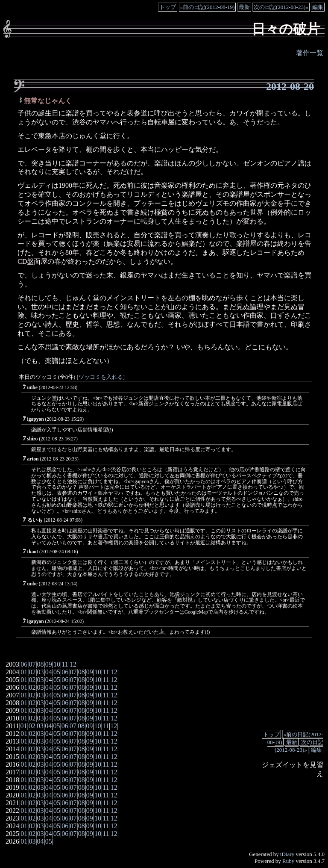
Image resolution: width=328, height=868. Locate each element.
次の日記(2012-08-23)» (281, 7)
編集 (318, 7)
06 (24, 664)
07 (32, 664)
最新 (244, 7)
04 (49, 672)
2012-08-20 (290, 86)
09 (49, 664)
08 (41, 664)
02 (32, 672)
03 (41, 672)
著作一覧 (310, 53)
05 (57, 672)
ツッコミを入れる (101, 377)
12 (73, 664)
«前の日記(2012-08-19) (208, 7)
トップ (168, 7)
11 (65, 664)
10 (57, 664)
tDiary (287, 854)
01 (24, 672)
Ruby (288, 861)
